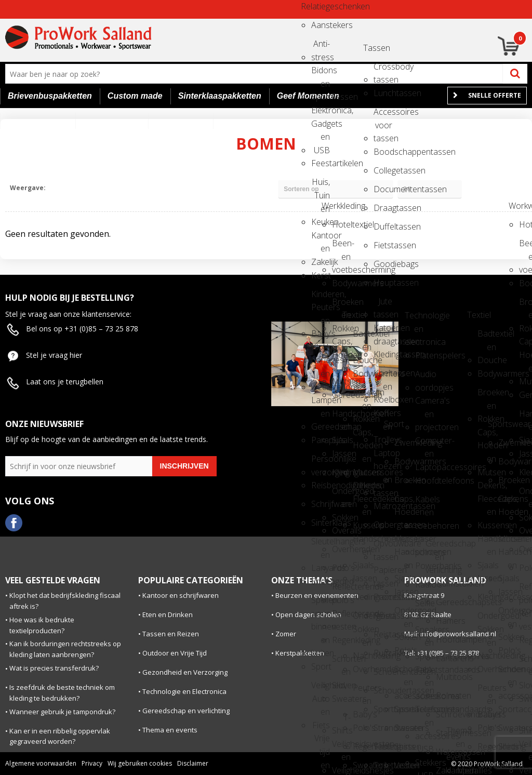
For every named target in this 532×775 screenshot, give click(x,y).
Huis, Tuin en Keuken (321, 185)
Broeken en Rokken (341, 305)
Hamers (445, 621)
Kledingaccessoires (341, 472)
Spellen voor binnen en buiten (321, 603)
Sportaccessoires (404, 709)
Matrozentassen (383, 506)
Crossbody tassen (383, 70)
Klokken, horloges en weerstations (321, 350)
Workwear (518, 206)
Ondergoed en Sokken (341, 494)
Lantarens (445, 658)
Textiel (352, 315)
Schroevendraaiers (445, 714)
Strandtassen (383, 728)
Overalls (341, 530)
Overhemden (341, 549)
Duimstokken (445, 583)
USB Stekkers (424, 752)
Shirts (404, 746)
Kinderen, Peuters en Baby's (321, 297)
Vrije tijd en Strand (321, 741)
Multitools (445, 677)
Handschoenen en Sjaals (341, 417)
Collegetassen (383, 170)
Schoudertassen (383, 690)
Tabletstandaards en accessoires (424, 673)
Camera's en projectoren (424, 404)
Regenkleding (341, 640)
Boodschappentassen (383, 152)
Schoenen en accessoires (404, 672)
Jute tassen (383, 305)
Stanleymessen (445, 733)
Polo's (341, 568)
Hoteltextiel (341, 224)
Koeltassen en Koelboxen (383, 376)
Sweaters (341, 699)
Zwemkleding (404, 443)
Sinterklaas (321, 523)
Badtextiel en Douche (362, 337)
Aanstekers (321, 25)
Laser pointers (424, 542)
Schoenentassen (383, 672)
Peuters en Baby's (362, 691)
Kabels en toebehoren (424, 503)
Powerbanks (424, 566)
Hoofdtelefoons (424, 480)
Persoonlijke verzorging (321, 462)
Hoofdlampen (445, 639)
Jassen (341, 453)
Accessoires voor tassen (383, 115)
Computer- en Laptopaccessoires (424, 444)
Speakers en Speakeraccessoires (424, 633)
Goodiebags (383, 264)
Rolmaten (445, 696)
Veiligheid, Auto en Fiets (321, 689)
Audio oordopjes (424, 377)
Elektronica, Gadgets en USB (321, 113)
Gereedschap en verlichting (435, 547)
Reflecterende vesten (341, 617)
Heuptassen (383, 283)
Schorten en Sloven (341, 662)
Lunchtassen (383, 93)
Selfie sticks (424, 606)
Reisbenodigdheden (321, 485)
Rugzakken (383, 653)
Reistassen (383, 616)
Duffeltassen (383, 226)
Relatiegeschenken (310, 6)
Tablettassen (383, 746)
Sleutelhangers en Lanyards (321, 545)
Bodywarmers (341, 283)
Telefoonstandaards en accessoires (424, 712)
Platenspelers (424, 355)
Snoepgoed (321, 581)
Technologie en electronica (414, 319)
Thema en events (456, 734)
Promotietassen (383, 597)
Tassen (373, 48)
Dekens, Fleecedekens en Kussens (362, 489)
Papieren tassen (383, 573)
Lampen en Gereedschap (321, 403)
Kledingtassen (383, 354)
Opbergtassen (383, 525)
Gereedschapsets (445, 602)
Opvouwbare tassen (383, 547)
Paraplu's (321, 440)
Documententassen (383, 189)
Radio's (424, 584)
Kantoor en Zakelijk (321, 239)
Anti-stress (321, 47)
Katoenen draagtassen (383, 331)
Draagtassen (383, 208)
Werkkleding (331, 206)
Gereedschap (341, 395)
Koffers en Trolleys (383, 416)
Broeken (404, 480)
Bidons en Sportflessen (321, 74)
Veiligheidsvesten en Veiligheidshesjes (341, 747)
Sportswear (497, 424)
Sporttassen (383, 709)
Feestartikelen (321, 163)
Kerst (321, 275)
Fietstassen (383, 245)
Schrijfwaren (321, 504)
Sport (321, 666)
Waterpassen (445, 752)
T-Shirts (341, 721)
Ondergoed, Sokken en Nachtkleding (362, 619)
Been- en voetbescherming (341, 246)
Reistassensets (383, 634)
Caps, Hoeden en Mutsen (341, 345)
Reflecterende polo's (341, 590)
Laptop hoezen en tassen (383, 456)
